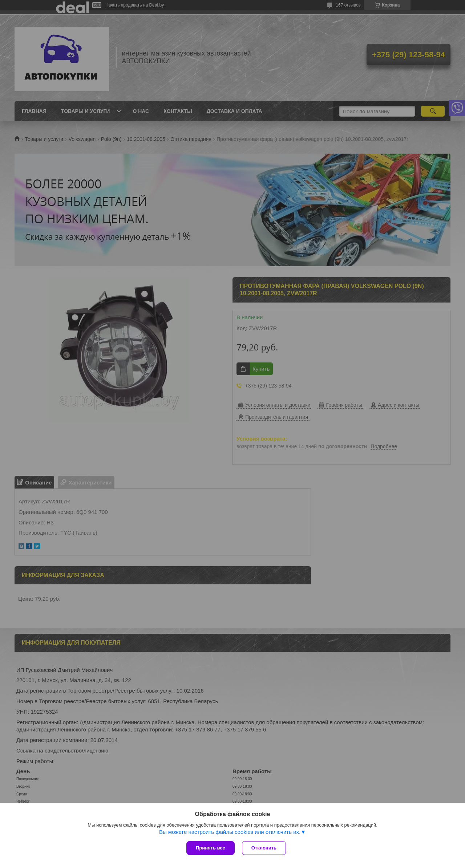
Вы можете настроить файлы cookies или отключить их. (230, 832)
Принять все (211, 848)
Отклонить (264, 848)
